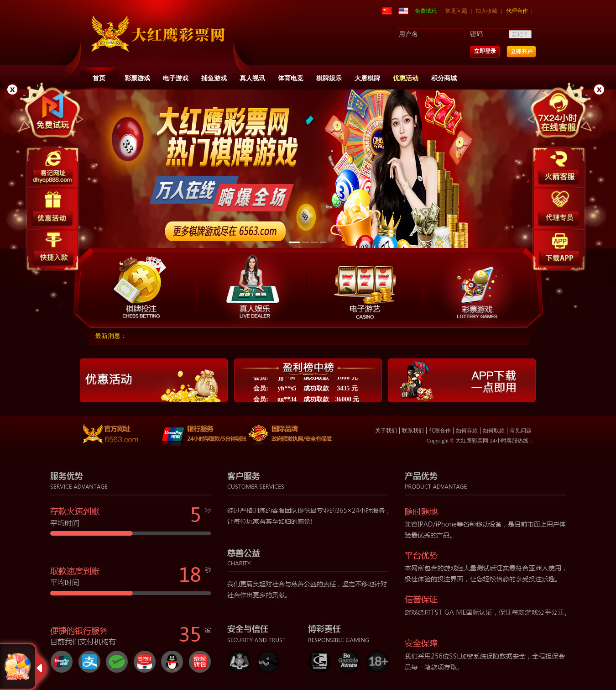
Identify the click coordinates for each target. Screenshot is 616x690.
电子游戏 (176, 78)
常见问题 (456, 11)
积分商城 (444, 78)
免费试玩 (426, 11)
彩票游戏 (137, 78)
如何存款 (467, 431)
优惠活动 (406, 78)
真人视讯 (252, 78)
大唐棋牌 (367, 78)
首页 (99, 78)
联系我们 (413, 431)
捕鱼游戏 (214, 78)
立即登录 (485, 51)
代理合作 (517, 11)
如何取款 (494, 431)
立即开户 (522, 52)
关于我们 (386, 431)
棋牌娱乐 (329, 78)
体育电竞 (291, 78)
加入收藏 (486, 11)
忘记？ (520, 34)
